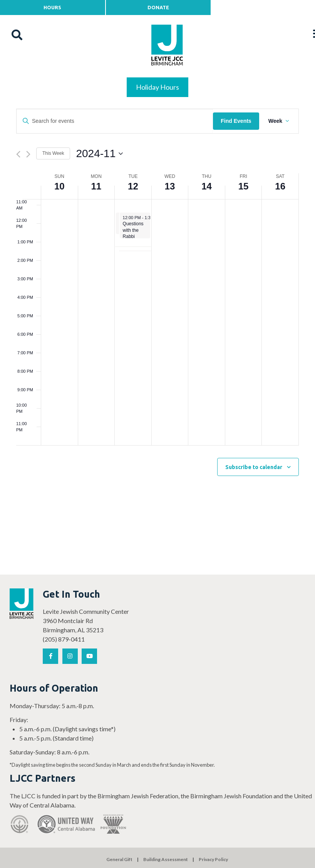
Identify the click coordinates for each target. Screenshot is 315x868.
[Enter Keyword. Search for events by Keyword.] (115, 121)
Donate (158, 7)
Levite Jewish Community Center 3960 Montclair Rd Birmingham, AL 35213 (86, 621)
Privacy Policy (213, 859)
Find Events (236, 121)
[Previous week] (18, 154)
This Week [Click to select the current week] (53, 153)
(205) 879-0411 (64, 639)
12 (133, 186)
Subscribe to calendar (254, 467)
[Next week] (28, 154)
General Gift (119, 859)
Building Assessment (166, 859)
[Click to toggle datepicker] (99, 154)
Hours (52, 7)
